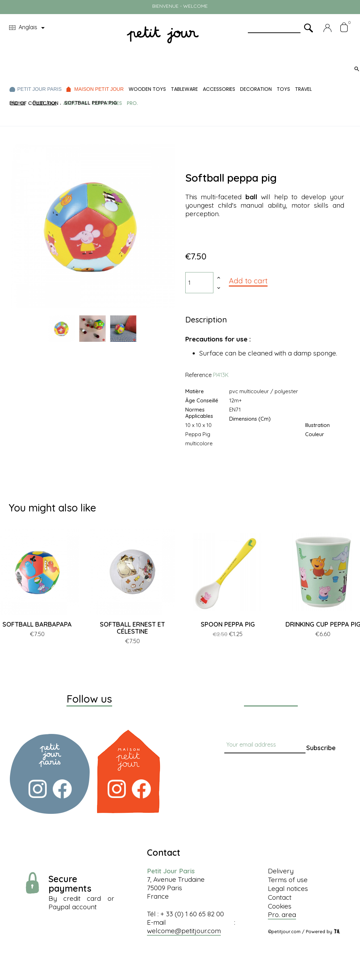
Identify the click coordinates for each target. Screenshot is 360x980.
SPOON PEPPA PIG (228, 624)
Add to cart (248, 281)
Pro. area (282, 915)
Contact (280, 897)
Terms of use (288, 880)
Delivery (281, 871)
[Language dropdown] (28, 28)
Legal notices (288, 888)
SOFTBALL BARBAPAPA (37, 624)
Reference (198, 375)
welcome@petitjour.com (184, 931)
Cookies (280, 906)
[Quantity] (199, 283)
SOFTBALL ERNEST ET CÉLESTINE (132, 628)
